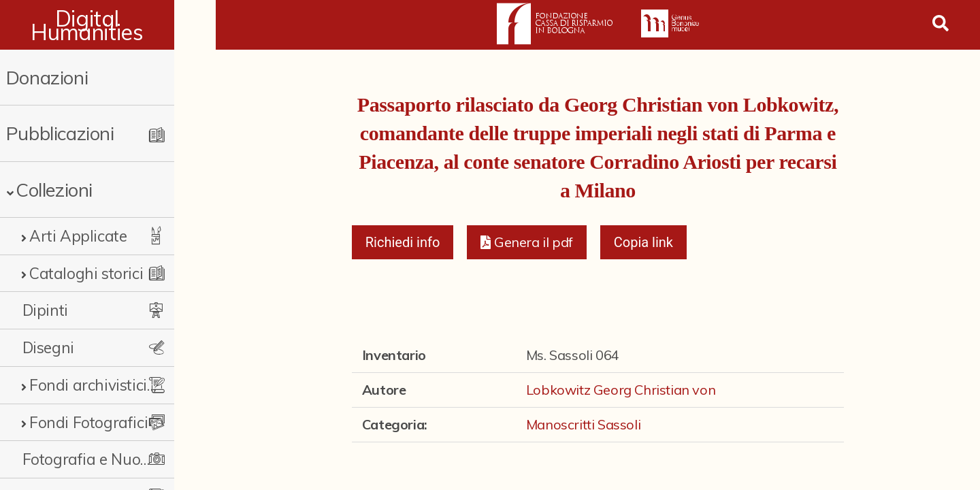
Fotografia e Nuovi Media (105, 459)
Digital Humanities (108, 25)
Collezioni (54, 190)
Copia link (643, 242)
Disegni (48, 347)
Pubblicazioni (60, 133)
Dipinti (45, 310)
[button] (526, 242)
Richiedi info (403, 242)
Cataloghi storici (86, 273)
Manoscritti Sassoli (583, 424)
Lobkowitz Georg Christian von (621, 390)
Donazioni (47, 77)
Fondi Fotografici (88, 422)
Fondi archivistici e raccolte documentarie (112, 385)
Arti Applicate (78, 236)
